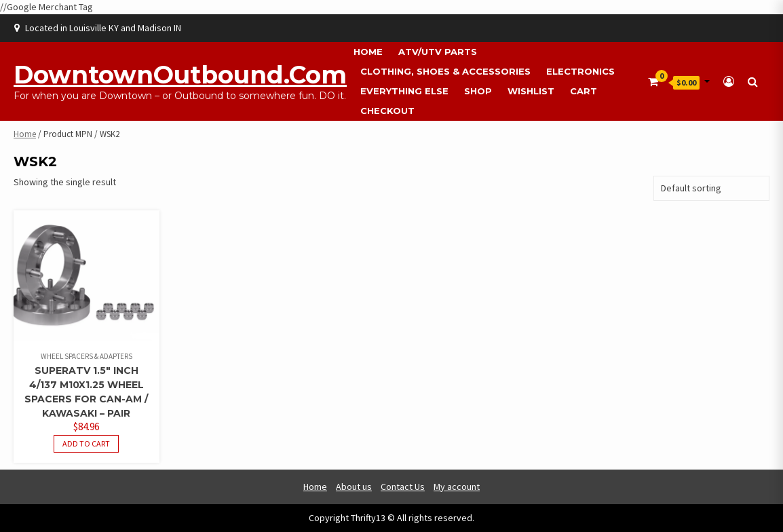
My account (457, 487)
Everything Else (404, 91)
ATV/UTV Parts (438, 52)
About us (354, 487)
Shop (478, 91)
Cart (584, 91)
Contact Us (403, 487)
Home (368, 52)
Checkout (387, 111)
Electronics (580, 71)
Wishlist (531, 91)
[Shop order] (711, 188)
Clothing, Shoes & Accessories (445, 71)
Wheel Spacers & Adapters (87, 356)
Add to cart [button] (86, 443)
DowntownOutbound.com (180, 75)
